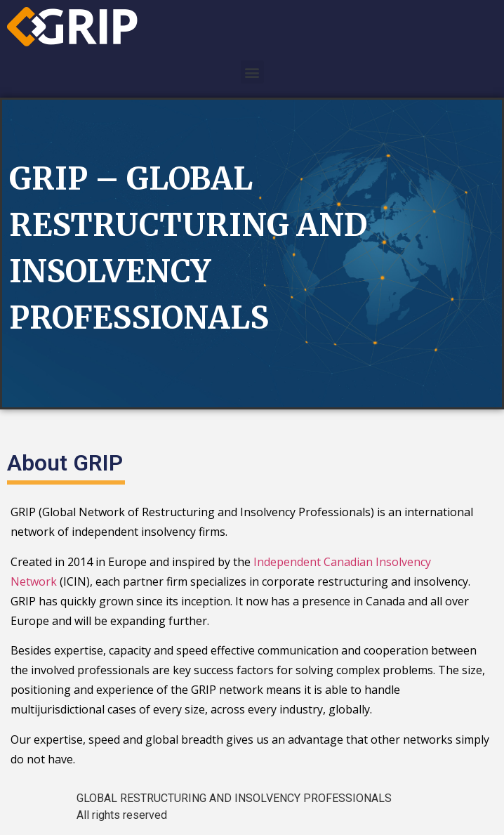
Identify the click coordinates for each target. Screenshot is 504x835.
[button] (252, 72)
